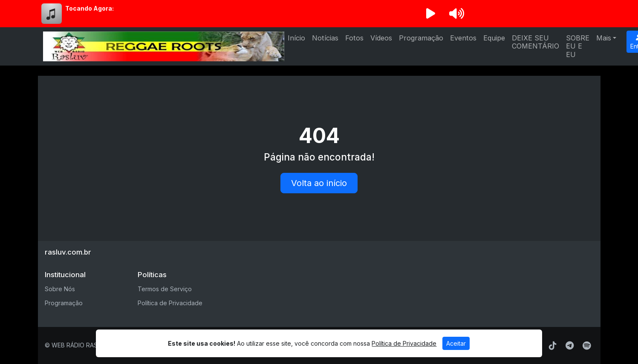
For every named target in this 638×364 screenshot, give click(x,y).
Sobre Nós (60, 289)
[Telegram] (570, 346)
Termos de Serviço (165, 289)
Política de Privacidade (170, 303)
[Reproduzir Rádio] (431, 14)
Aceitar (456, 343)
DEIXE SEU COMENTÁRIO (536, 42)
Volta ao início (319, 183)
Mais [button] (604, 38)
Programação (421, 38)
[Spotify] (587, 346)
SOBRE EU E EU (578, 46)
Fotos (354, 38)
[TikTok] (553, 346)
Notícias (325, 38)
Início (296, 38)
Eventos (463, 38)
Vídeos (381, 38)
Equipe (494, 38)
